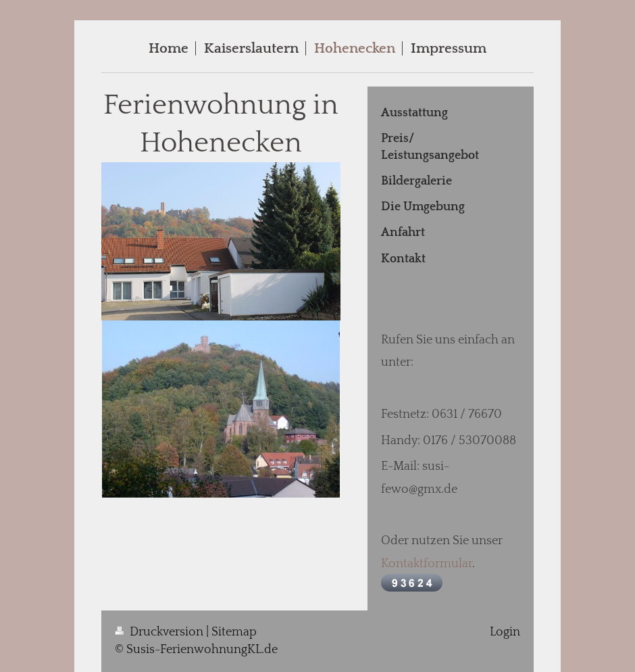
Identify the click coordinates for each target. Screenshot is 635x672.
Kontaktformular (427, 564)
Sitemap (234, 632)
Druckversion (160, 632)
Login (505, 632)
